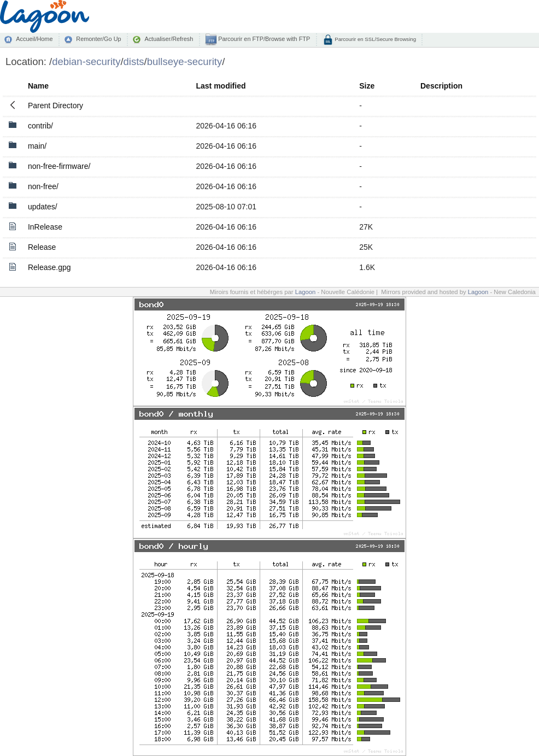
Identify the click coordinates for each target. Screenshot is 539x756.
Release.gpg (49, 267)
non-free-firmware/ (59, 166)
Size (367, 86)
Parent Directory (55, 106)
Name (38, 86)
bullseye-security (185, 61)
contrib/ (40, 126)
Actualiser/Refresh (169, 39)
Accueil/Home (34, 39)
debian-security (86, 61)
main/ (37, 146)
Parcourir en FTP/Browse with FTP (263, 39)
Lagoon (306, 292)
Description (441, 86)
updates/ (43, 207)
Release (42, 247)
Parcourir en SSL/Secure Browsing (375, 39)
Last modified (221, 86)
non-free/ (43, 186)
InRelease (45, 227)
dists (134, 61)
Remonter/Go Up (98, 39)
